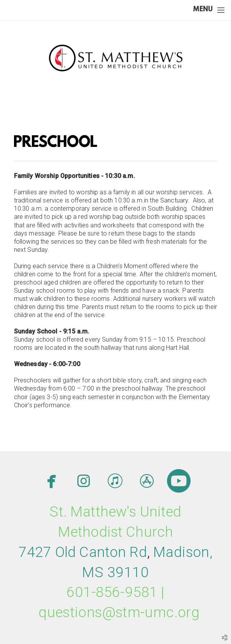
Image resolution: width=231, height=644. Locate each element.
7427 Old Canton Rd (83, 552)
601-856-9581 (112, 592)
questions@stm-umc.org (119, 612)
